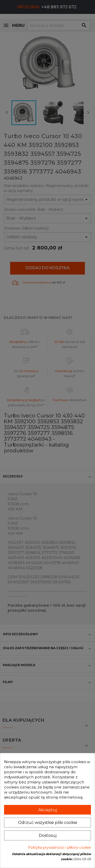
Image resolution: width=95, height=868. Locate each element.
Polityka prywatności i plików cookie (59, 847)
